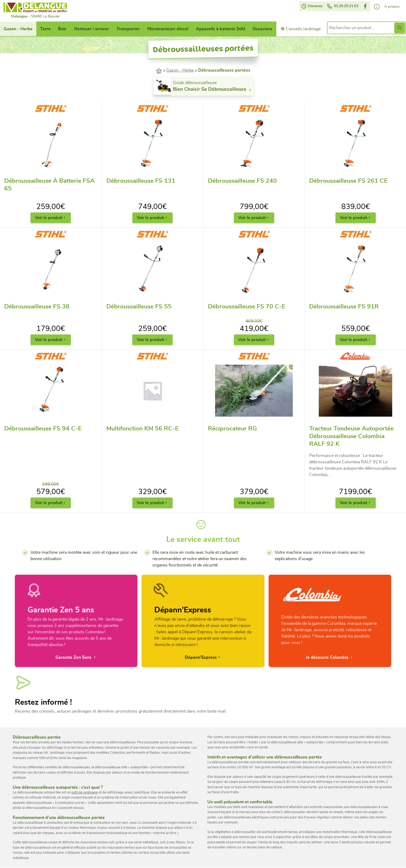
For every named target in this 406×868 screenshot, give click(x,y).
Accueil (161, 70)
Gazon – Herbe (18, 29)
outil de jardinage (85, 793)
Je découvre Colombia (330, 657)
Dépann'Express (203, 657)
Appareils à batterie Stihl (221, 29)
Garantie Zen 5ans (76, 657)
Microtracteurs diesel (168, 29)
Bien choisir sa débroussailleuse (213, 90)
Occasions (262, 29)
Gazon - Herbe (180, 70)
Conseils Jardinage (301, 29)
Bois (62, 29)
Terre (45, 29)
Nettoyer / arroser (92, 29)
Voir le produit (51, 218)
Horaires (312, 6)
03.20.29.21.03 (342, 6)
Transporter (128, 29)
